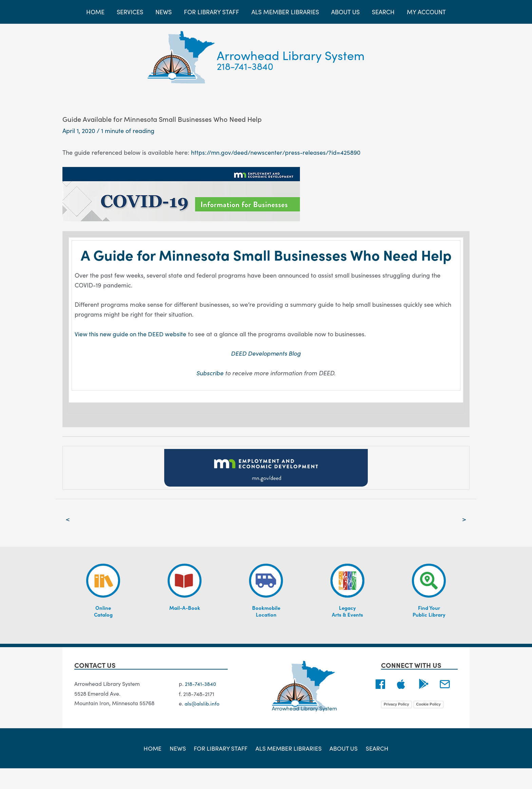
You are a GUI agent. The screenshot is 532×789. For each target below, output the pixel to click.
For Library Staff (221, 768)
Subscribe (210, 393)
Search (374, 768)
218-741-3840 (245, 66)
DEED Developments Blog (266, 373)
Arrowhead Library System (291, 55)
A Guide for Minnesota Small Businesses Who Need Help (266, 264)
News (179, 768)
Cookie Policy (429, 725)
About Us (343, 768)
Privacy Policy (396, 725)
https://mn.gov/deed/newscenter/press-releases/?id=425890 (278, 152)
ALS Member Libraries (289, 768)
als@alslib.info (203, 724)
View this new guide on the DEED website (132, 354)
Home (156, 768)
